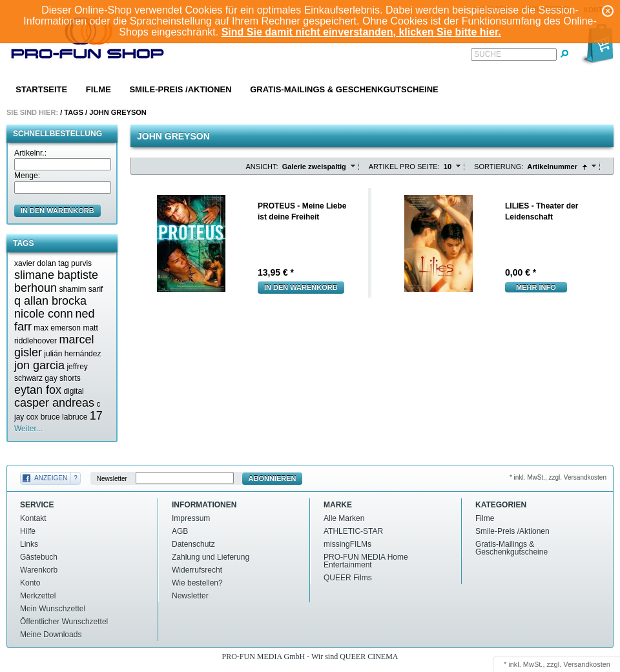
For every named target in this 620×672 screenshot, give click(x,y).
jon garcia (39, 365)
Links (29, 544)
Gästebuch (39, 557)
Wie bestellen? (197, 583)
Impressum (191, 518)
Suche (488, 54)
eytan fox (38, 390)
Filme (98, 89)
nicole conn (44, 314)
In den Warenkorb (301, 287)
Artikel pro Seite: (404, 167)
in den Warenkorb (57, 210)
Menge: (27, 176)
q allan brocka (50, 301)
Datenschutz (193, 544)
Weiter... (28, 429)
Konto (30, 583)
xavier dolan (35, 263)
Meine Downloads (51, 635)
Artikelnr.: (30, 153)
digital (73, 391)
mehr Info (536, 287)
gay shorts (62, 378)
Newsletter (112, 479)
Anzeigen (51, 478)
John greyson (118, 112)
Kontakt (33, 518)
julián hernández (72, 354)
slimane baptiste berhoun (56, 281)
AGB (180, 531)
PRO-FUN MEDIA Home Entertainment (366, 561)
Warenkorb (39, 570)
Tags (74, 112)
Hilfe (28, 531)
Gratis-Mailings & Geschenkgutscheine (344, 89)
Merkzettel (38, 596)
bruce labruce (64, 417)
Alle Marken (344, 518)
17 (96, 416)
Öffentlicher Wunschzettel (64, 622)
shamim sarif (81, 289)
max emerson (57, 328)
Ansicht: (262, 167)
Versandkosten (587, 664)
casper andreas (54, 403)
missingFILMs (347, 544)
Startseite (41, 89)
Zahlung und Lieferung (211, 557)
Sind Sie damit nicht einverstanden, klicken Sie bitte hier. (361, 32)
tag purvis (75, 263)
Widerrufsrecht (197, 570)
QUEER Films (348, 578)
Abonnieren (273, 478)
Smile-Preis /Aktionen (180, 89)
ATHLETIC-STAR (353, 531)
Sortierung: (499, 167)
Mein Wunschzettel (53, 609)
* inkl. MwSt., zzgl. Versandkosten (558, 477)
